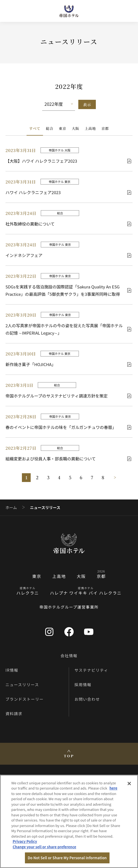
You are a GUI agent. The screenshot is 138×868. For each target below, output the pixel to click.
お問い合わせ (87, 699)
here (113, 788)
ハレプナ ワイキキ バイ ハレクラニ (86, 593)
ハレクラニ (28, 593)
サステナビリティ (91, 670)
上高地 (90, 128)
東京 (63, 128)
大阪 (75, 128)
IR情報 (12, 670)
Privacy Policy (25, 841)
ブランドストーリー (25, 699)
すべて (35, 128)
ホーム (11, 508)
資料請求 (14, 714)
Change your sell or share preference (44, 847)
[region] (69, 821)
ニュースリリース (22, 685)
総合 (49, 128)
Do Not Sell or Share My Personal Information (67, 858)
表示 (87, 104)
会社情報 (69, 656)
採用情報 (83, 685)
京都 (105, 128)
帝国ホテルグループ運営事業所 (69, 607)
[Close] (129, 784)
